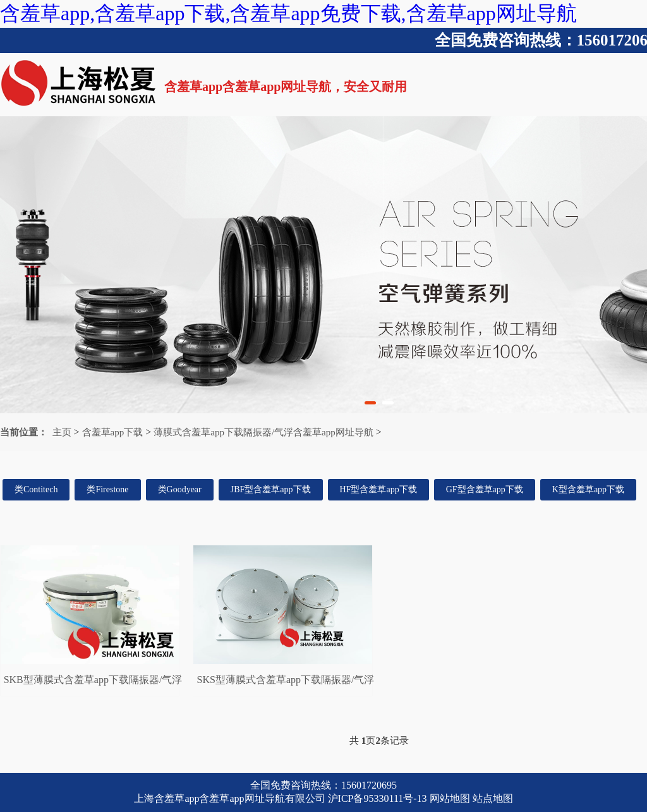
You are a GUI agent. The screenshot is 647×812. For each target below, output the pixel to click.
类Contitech (36, 489)
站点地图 (493, 798)
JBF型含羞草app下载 (271, 489)
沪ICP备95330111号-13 (378, 798)
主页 (62, 432)
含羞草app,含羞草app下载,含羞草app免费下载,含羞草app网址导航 (288, 13)
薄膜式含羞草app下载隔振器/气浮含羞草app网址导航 (263, 432)
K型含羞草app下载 (588, 489)
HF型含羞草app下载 (378, 489)
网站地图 (450, 798)
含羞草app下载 (113, 432)
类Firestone (107, 489)
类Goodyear (180, 489)
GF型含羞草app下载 (485, 489)
